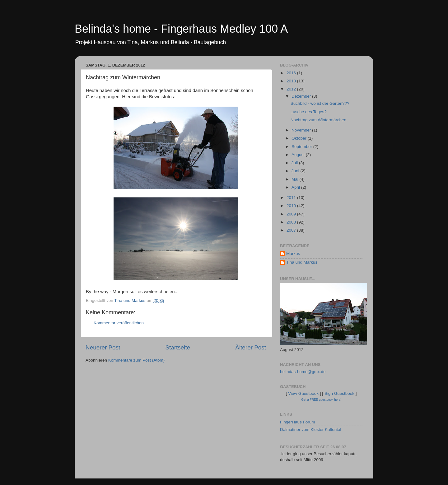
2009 (292, 214)
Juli (295, 163)
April (296, 187)
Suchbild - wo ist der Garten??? (320, 103)
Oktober (300, 138)
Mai (296, 179)
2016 (292, 73)
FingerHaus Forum (298, 422)
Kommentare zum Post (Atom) (137, 360)
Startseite (178, 347)
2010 (292, 206)
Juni (296, 171)
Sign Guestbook (339, 393)
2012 (292, 89)
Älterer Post (251, 347)
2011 (292, 198)
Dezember (302, 96)
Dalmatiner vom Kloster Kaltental (311, 430)
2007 (292, 230)
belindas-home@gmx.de (303, 372)
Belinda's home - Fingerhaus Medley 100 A (181, 29)
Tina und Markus (302, 262)
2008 (292, 222)
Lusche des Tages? (309, 112)
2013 (292, 81)
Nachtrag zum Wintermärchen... (320, 120)
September (302, 147)
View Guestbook (303, 393)
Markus (293, 254)
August (299, 155)
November (302, 130)
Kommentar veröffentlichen (119, 323)
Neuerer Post (103, 347)
